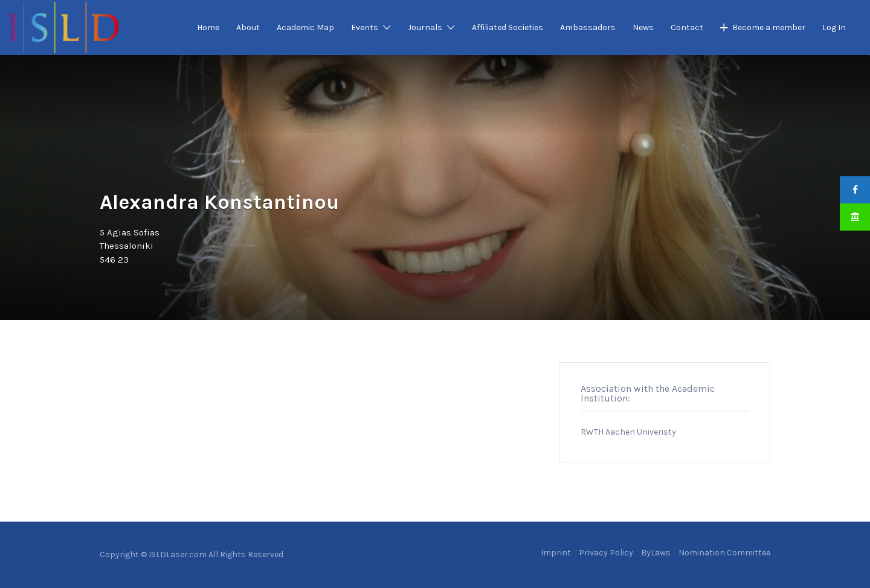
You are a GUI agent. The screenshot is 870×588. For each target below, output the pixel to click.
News (643, 27)
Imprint (556, 553)
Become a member (769, 27)
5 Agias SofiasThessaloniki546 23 (130, 246)
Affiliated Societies (507, 27)
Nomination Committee (724, 553)
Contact (687, 27)
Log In (834, 27)
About (248, 27)
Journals (425, 27)
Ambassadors (588, 27)
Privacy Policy (606, 553)
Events (365, 27)
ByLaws (656, 553)
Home (208, 27)
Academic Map (305, 27)
